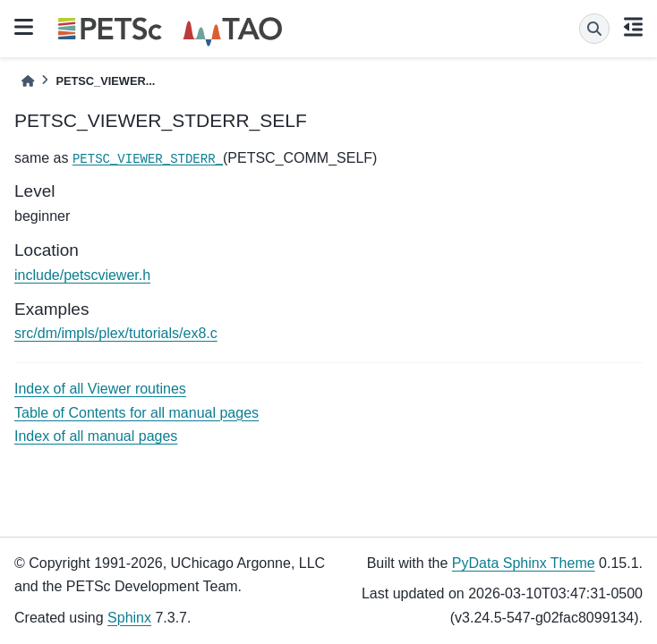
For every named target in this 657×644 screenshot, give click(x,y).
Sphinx (129, 618)
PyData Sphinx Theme (524, 563)
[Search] (594, 29)
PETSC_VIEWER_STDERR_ (148, 159)
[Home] (28, 81)
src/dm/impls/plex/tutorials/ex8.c (116, 333)
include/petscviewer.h (82, 275)
